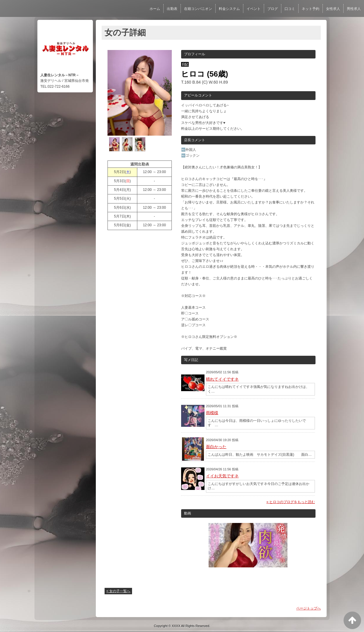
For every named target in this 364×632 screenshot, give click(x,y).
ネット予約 (311, 9)
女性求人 (333, 9)
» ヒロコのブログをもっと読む (291, 502)
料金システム (229, 9)
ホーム (155, 9)
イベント (254, 9)
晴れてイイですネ (222, 379)
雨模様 (212, 413)
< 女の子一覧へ (118, 591)
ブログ (273, 9)
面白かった (216, 447)
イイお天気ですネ (222, 476)
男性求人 (354, 9)
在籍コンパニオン (198, 9)
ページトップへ (308, 608)
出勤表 (172, 9)
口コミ (290, 9)
